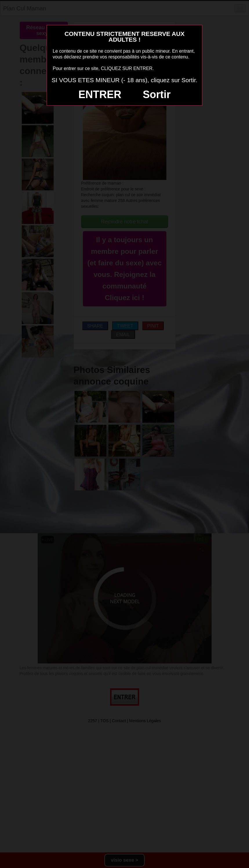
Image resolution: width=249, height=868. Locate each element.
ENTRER (100, 94)
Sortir (157, 94)
